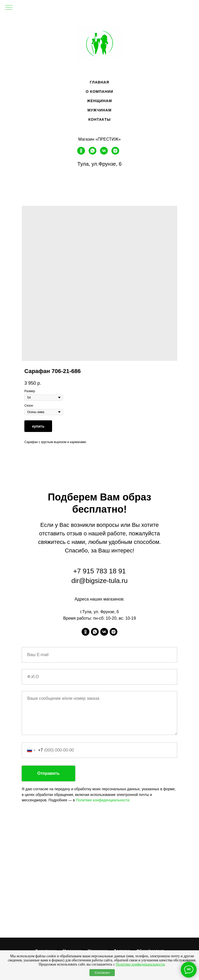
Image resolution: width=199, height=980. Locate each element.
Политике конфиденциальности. (103, 800)
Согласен (102, 973)
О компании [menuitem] (99, 92)
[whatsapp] (93, 153)
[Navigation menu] (9, 8)
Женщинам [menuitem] (99, 101)
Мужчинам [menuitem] (100, 110)
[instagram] (115, 153)
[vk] (104, 153)
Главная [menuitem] (100, 82)
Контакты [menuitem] (99, 119)
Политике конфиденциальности (140, 964)
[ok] (81, 153)
